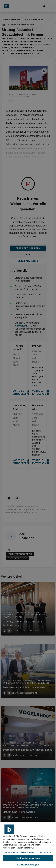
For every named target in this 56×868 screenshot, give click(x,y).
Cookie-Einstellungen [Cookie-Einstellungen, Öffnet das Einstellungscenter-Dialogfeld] (28, 864)
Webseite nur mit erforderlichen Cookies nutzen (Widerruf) (28, 852)
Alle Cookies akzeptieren (28, 858)
